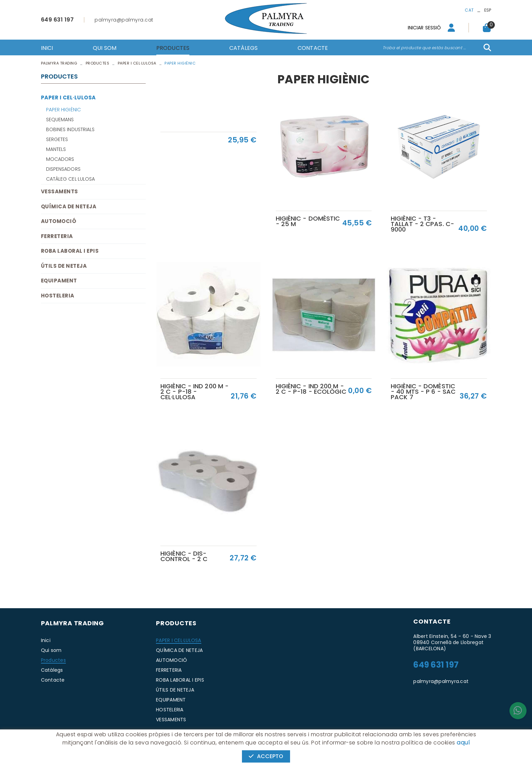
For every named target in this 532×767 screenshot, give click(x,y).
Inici (46, 640)
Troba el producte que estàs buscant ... (424, 48)
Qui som (51, 650)
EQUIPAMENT (59, 281)
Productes (98, 63)
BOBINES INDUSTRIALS (70, 129)
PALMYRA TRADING (59, 63)
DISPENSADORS (63, 169)
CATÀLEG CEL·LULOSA (71, 179)
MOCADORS (60, 159)
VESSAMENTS (60, 191)
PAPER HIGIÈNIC (63, 110)
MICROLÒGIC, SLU (446, 740)
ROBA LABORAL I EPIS (70, 251)
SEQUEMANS (60, 120)
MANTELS (56, 149)
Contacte (53, 680)
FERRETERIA (57, 236)
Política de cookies (61, 739)
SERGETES (57, 139)
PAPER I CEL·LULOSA (137, 63)
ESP (488, 10)
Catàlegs (52, 670)
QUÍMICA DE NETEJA (69, 206)
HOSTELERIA (58, 296)
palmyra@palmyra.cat (124, 20)
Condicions (126, 739)
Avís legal (98, 739)
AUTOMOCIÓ (59, 221)
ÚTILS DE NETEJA (64, 266)
